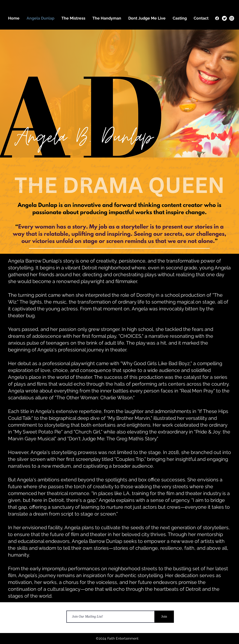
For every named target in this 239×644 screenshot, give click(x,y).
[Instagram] (232, 18)
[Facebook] (217, 18)
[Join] (164, 617)
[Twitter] (224, 18)
